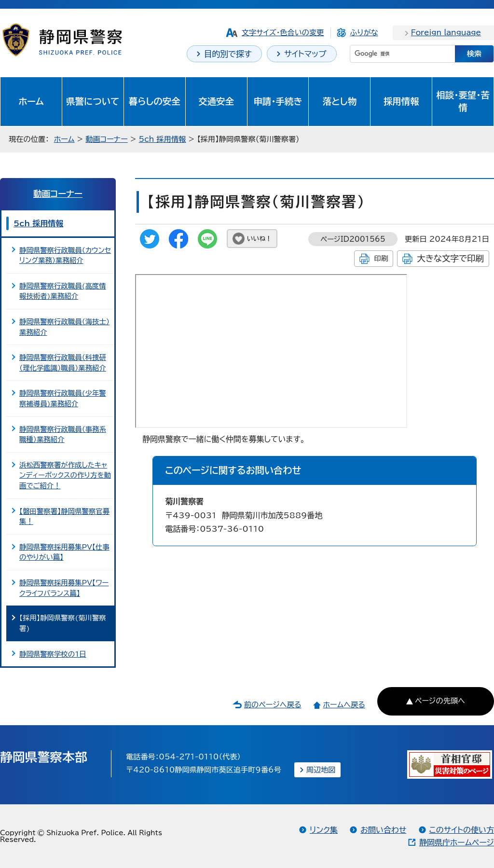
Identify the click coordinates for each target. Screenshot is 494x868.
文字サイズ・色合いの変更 (283, 33)
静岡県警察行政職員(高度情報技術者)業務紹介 (63, 291)
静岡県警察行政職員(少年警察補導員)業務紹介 (63, 398)
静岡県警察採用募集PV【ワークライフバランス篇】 (64, 588)
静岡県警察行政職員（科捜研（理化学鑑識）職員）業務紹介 (63, 363)
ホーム (31, 101)
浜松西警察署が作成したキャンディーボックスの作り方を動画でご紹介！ (65, 475)
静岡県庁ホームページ (457, 842)
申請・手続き (278, 101)
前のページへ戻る (273, 705)
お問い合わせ (383, 830)
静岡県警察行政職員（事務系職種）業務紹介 (63, 434)
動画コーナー (106, 139)
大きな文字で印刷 (450, 258)
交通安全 (216, 101)
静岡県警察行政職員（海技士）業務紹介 (64, 327)
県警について (93, 101)
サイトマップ (305, 54)
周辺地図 (321, 770)
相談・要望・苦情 (463, 101)
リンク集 (324, 830)
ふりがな (364, 33)
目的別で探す (228, 54)
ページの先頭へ (440, 701)
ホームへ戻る (344, 705)
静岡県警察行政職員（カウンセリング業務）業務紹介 (65, 255)
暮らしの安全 (155, 101)
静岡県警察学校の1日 (53, 654)
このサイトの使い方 (462, 830)
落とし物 (340, 101)
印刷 (381, 258)
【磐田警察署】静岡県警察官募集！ (64, 517)
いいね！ (259, 239)
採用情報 (401, 101)
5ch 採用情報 (163, 139)
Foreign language (446, 33)
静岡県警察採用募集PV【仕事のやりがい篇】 (64, 552)
